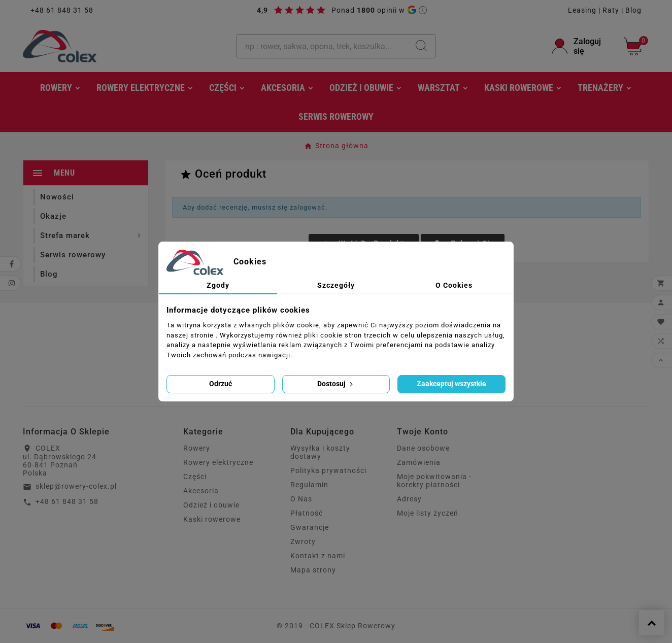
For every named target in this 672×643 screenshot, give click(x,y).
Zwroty (303, 542)
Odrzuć (221, 384)
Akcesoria (201, 491)
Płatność (307, 513)
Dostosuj (336, 384)
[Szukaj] (322, 46)
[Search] (421, 46)
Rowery (197, 448)
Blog (633, 10)
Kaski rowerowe (212, 519)
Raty (611, 10)
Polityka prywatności (328, 470)
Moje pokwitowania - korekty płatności (434, 481)
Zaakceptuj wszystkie (451, 384)
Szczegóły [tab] (336, 285)
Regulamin (309, 485)
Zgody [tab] (218, 285)
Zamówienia (419, 462)
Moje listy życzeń (428, 513)
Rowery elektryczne (218, 462)
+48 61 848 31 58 (62, 10)
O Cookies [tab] (454, 285)
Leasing (582, 10)
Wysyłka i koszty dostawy (320, 452)
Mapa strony (313, 570)
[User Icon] (582, 46)
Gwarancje (310, 527)
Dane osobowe (423, 448)
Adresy (409, 499)
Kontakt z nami (318, 556)
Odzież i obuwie (211, 505)
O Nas (301, 499)
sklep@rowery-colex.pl (76, 486)
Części (195, 477)
